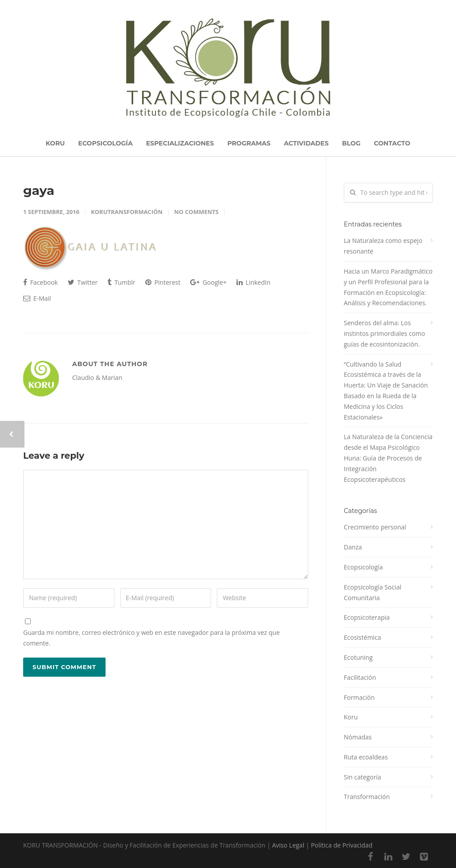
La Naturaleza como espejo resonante (383, 246)
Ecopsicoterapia (367, 617)
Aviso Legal (288, 845)
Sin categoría (362, 777)
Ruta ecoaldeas (366, 757)
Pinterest (163, 282)
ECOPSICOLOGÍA (106, 143)
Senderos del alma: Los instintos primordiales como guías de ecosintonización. (385, 333)
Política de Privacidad (342, 845)
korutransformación (127, 212)
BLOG (351, 143)
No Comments (196, 212)
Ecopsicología (363, 567)
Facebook (41, 282)
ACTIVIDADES (306, 143)
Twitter (83, 282)
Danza (353, 547)
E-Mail (37, 298)
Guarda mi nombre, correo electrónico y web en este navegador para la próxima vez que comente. (151, 638)
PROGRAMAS (249, 143)
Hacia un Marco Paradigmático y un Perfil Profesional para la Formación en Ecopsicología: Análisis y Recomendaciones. (388, 287)
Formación (359, 697)
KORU (55, 143)
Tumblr (121, 282)
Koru (351, 717)
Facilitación (360, 677)
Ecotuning (358, 657)
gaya (39, 190)
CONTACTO (392, 143)
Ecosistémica (362, 637)
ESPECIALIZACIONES (180, 143)
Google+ (208, 282)
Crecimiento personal (375, 527)
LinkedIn (253, 282)
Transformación (367, 797)
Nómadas (358, 737)
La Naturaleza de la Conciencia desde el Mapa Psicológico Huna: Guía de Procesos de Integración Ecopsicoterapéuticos (388, 458)
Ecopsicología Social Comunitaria (373, 592)
